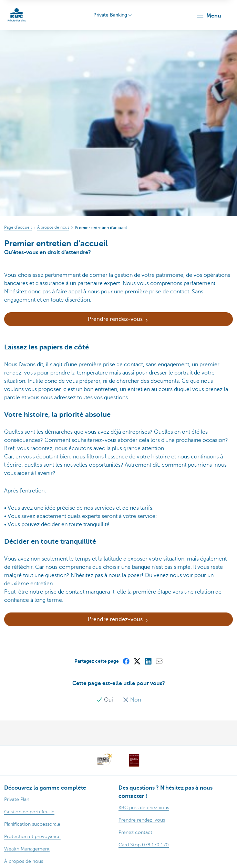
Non (132, 700)
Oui (105, 700)
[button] (209, 16)
